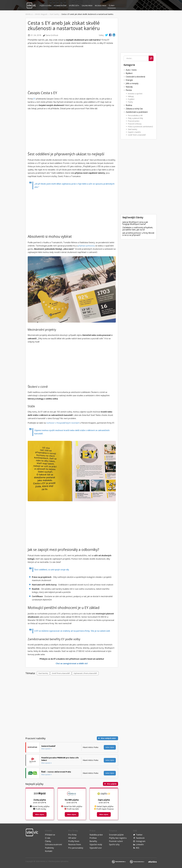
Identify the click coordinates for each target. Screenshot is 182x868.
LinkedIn (140, 844)
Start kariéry (54, 14)
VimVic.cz (44, 861)
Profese (93, 838)
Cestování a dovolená (135, 77)
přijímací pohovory (86, 246)
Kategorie (129, 65)
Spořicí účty (74, 6)
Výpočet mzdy (96, 844)
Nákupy (131, 96)
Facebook (140, 838)
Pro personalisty (76, 848)
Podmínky (49, 848)
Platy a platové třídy (135, 118)
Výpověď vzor (96, 848)
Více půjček (110, 784)
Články (112, 6)
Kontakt (49, 851)
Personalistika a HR (135, 115)
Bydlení (129, 73)
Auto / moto (131, 70)
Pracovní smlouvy (135, 124)
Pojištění (131, 99)
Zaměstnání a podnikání (137, 112)
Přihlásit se (50, 835)
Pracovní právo (134, 121)
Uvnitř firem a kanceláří (137, 135)
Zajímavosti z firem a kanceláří (85, 673)
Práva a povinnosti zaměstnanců (140, 127)
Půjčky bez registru (118, 838)
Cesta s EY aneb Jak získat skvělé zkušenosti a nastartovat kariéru (87, 14)
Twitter (139, 835)
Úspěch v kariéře (134, 132)
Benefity (93, 841)
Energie (129, 80)
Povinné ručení (60, 6)
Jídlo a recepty (132, 83)
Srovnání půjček (116, 835)
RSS (138, 848)
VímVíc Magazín (41, 14)
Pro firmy (72, 835)
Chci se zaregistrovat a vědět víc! (72, 663)
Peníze (129, 90)
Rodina (129, 105)
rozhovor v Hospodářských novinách (63, 423)
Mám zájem (110, 747)
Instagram (141, 841)
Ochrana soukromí (53, 844)
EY (34, 99)
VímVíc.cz (29, 14)
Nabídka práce (96, 835)
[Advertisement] (12, 155)
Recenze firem (101, 6)
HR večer (72, 838)
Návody (129, 87)
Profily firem (74, 841)
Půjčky (46, 6)
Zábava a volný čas (134, 109)
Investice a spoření (135, 94)
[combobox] (136, 58)
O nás (48, 838)
